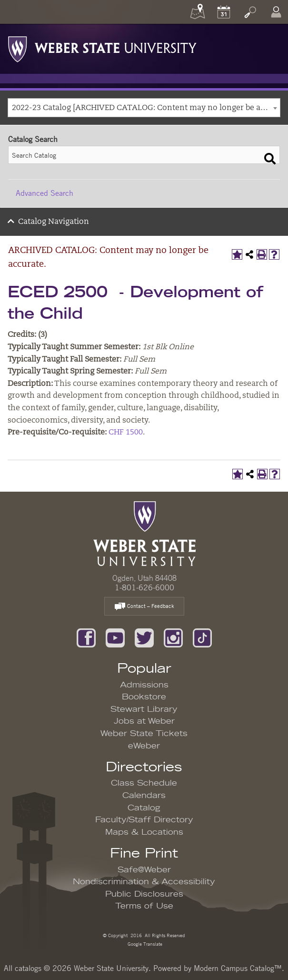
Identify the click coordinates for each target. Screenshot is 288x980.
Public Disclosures (144, 894)
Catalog (144, 808)
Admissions (144, 685)
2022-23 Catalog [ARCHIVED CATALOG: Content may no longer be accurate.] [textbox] (146, 108)
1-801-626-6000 (144, 587)
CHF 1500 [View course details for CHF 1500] (126, 433)
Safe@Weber (144, 870)
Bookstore (144, 697)
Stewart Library (144, 709)
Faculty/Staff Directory (144, 820)
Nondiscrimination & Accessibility (144, 882)
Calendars (144, 796)
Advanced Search (45, 193)
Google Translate (144, 944)
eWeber (144, 746)
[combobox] (144, 108)
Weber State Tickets (144, 734)
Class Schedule (144, 783)
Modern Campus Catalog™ (238, 968)
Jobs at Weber (144, 721)
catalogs (28, 968)
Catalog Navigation (54, 222)
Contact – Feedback (144, 607)
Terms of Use (144, 906)
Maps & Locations (144, 832)
